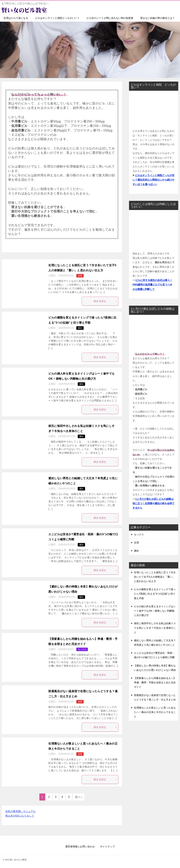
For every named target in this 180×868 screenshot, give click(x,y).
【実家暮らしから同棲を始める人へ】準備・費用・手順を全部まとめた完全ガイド (155, 682)
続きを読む (105, 301)
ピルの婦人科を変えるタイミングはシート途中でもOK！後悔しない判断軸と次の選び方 (155, 611)
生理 (80, 276)
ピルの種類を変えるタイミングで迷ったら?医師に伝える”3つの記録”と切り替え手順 (155, 594)
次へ (78, 797)
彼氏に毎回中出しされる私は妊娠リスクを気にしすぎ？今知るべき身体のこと (155, 628)
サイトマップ (107, 847)
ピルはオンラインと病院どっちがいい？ (57, 18)
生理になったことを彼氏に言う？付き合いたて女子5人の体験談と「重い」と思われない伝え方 (155, 577)
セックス (82, 649)
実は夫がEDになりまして (20, 816)
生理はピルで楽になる (16, 18)
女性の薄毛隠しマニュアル (20, 811)
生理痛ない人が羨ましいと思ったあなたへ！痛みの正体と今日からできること (155, 712)
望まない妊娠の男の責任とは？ (157, 18)
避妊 (80, 328)
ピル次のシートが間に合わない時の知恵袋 (110, 18)
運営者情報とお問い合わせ (80, 847)
